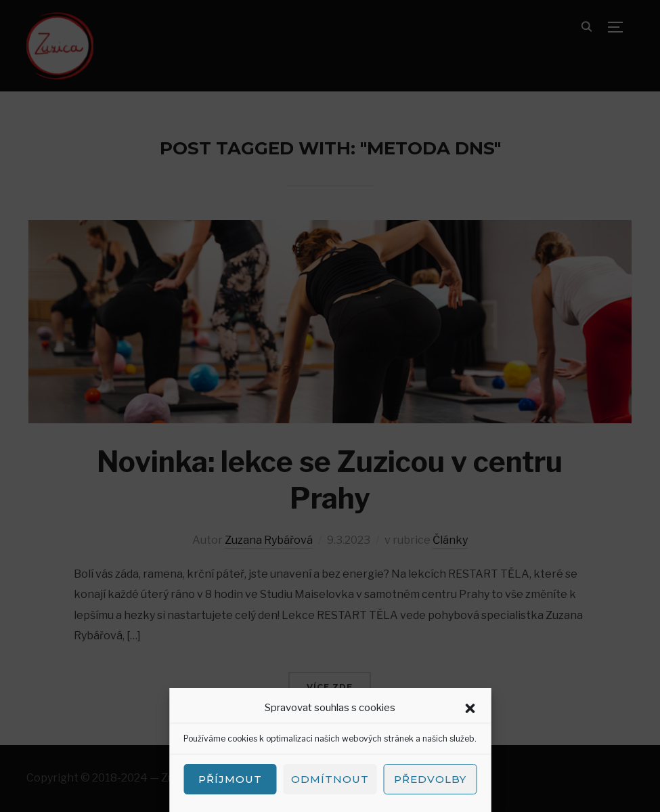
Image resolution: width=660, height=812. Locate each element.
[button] (470, 708)
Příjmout (230, 779)
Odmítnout (330, 779)
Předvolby (430, 779)
